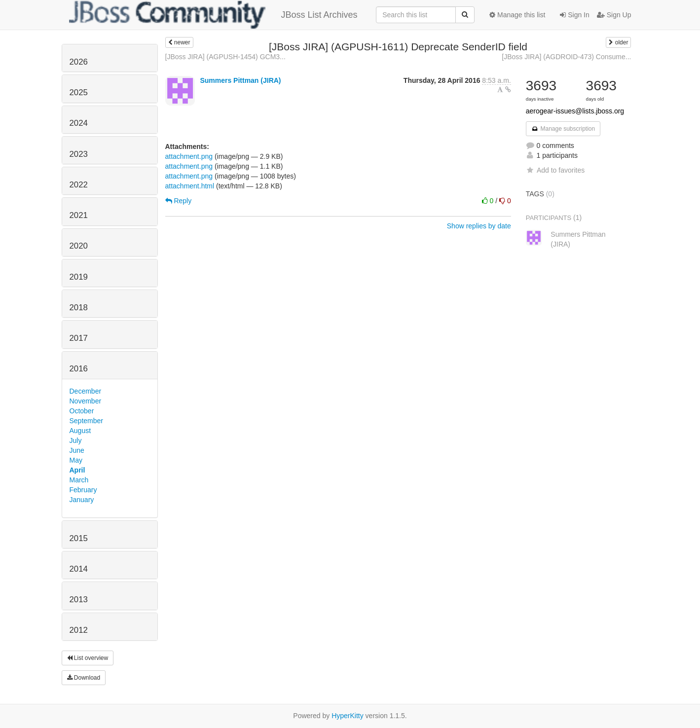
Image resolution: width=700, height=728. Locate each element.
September (86, 421)
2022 (79, 185)
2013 (79, 600)
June (77, 450)
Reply (179, 201)
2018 (79, 308)
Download (84, 678)
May (76, 460)
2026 (79, 62)
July (76, 440)
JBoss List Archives (213, 15)
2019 (79, 277)
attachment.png (189, 156)
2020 (79, 246)
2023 (79, 154)
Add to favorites (555, 170)
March (79, 480)
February (83, 490)
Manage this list (517, 15)
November (86, 401)
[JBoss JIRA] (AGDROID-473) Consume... (566, 57)
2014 (79, 569)
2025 (79, 92)
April (77, 470)
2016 (79, 369)
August (80, 431)
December (86, 391)
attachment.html (190, 186)
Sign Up (614, 15)
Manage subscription (563, 129)
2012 (79, 630)
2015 (79, 538)
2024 (79, 123)
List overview (88, 658)
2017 (79, 338)
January (82, 500)
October (82, 411)
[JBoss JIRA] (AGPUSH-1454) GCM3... (225, 57)
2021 (79, 215)
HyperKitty (348, 716)
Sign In (574, 15)
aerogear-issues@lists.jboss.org (575, 111)
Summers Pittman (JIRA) (240, 80)
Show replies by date (479, 226)
